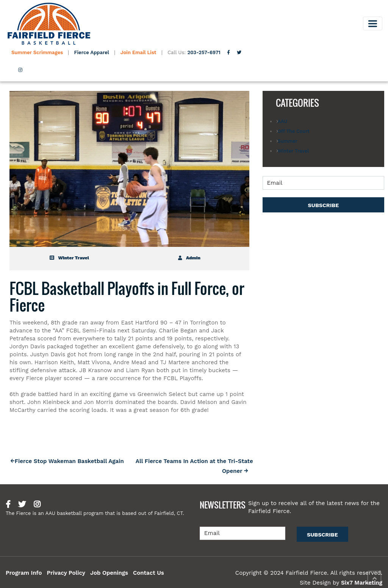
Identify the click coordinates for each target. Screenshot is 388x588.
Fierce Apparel (92, 52)
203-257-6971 (204, 52)
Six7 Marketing (362, 583)
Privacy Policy (66, 573)
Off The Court (294, 131)
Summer (288, 141)
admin (189, 258)
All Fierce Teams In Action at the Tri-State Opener (194, 466)
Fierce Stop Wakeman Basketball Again (69, 461)
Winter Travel (69, 258)
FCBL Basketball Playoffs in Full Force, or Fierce (127, 296)
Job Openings (109, 573)
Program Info (24, 573)
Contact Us (149, 573)
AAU (283, 121)
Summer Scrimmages (38, 52)
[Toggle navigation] (373, 23)
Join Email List (138, 52)
